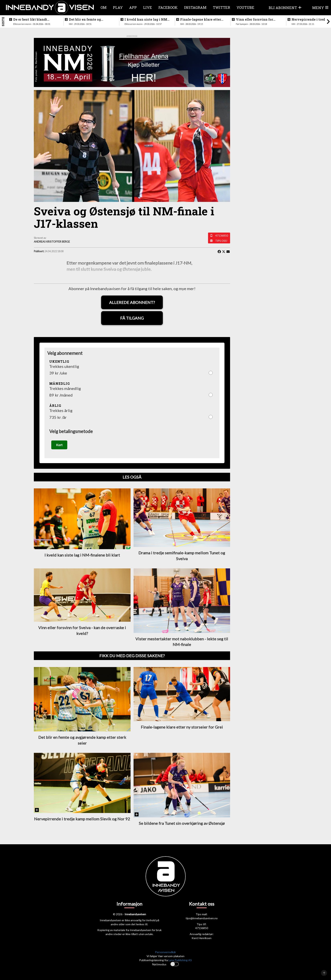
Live (148, 7)
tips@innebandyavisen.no (202, 919)
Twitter (221, 7)
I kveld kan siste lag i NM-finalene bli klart (146, 19)
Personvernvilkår (165, 953)
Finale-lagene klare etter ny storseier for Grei (201, 19)
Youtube (245, 7)
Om (104, 7)
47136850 (222, 236)
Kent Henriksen (202, 939)
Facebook (168, 7)
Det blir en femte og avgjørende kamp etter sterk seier (88, 19)
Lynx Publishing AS (180, 961)
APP (133, 7)
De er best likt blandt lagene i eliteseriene (30, 19)
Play (118, 7)
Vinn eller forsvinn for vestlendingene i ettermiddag (255, 19)
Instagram (195, 7)
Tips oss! (221, 241)
